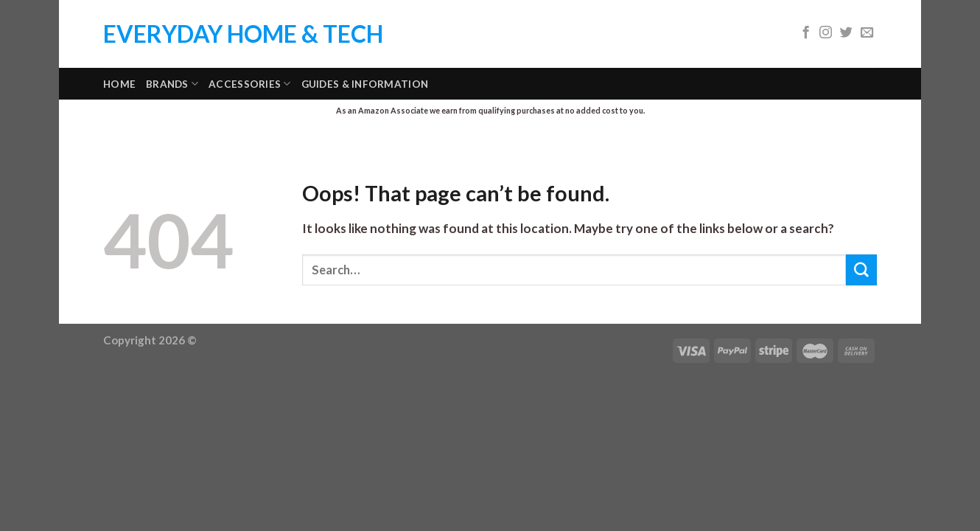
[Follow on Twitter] (846, 33)
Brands (172, 84)
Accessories (249, 84)
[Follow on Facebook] (806, 33)
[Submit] (861, 270)
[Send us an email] (867, 33)
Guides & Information (365, 84)
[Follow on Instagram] (826, 33)
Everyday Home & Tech (243, 34)
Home (119, 84)
